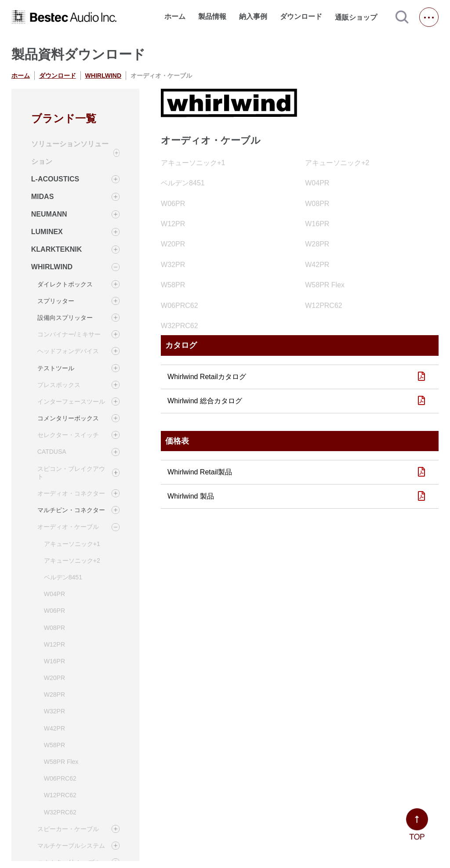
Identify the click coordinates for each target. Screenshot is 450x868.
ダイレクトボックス (65, 284)
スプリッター (56, 301)
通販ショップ (360, 17)
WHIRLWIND (103, 76)
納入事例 (253, 16)
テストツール (56, 368)
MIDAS (43, 197)
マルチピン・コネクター (71, 510)
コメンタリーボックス (68, 418)
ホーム (175, 16)
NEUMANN (49, 214)
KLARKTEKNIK (57, 249)
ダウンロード (301, 16)
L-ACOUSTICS (55, 179)
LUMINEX (47, 232)
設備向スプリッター (65, 318)
